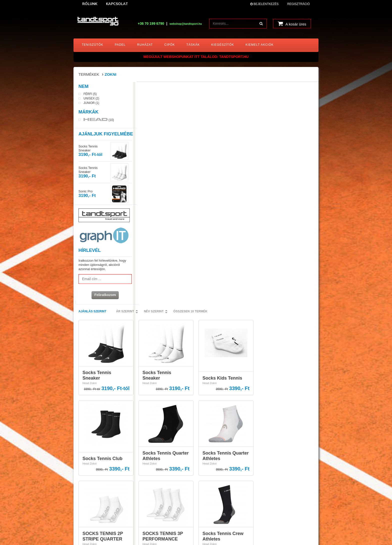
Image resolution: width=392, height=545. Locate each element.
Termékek (89, 74)
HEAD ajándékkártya (216, 478)
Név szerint (214, 89)
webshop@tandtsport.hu (94, 457)
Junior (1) (91, 104)
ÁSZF (206, 451)
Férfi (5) (90, 95)
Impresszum (210, 472)
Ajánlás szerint (152, 89)
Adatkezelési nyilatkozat (218, 458)
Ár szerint (185, 89)
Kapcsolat (209, 465)
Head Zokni (149, 161)
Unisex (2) (91, 100)
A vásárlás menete (215, 445)
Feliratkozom (103, 296)
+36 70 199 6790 (151, 23)
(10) (99, 121)
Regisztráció (298, 4)
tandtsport (105, 532)
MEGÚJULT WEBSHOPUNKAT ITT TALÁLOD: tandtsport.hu (196, 57)
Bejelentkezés (264, 4)
